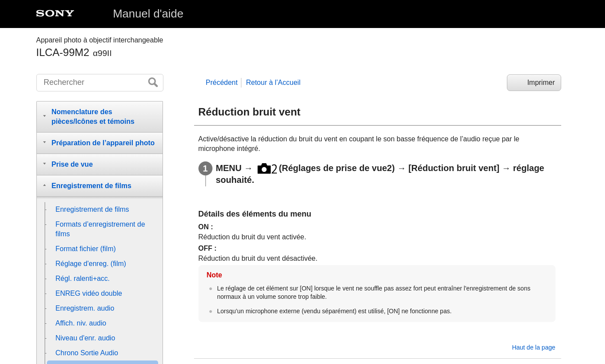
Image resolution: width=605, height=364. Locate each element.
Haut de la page (534, 347)
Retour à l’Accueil (273, 82)
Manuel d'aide (148, 14)
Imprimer (541, 82)
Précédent (222, 82)
